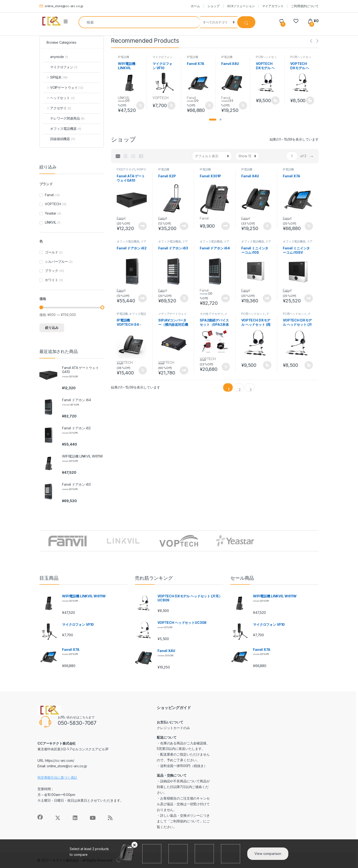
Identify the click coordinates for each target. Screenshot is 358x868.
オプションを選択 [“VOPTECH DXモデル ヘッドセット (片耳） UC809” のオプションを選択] (310, 100)
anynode (55, 57)
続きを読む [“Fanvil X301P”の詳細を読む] (226, 226)
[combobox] (140, 22)
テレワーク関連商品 (255, 315)
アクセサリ (57, 108)
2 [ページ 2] (240, 390)
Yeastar (51, 213)
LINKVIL (124, 98)
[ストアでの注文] (212, 156)
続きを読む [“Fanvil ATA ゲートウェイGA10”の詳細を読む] (142, 226)
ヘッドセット (59, 98)
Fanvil (191, 98)
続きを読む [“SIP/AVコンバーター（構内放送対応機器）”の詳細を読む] (184, 370)
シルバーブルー (56, 261)
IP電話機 (123, 57)
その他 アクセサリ (211, 314)
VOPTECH (161, 98)
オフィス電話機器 (128, 241)
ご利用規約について (305, 6)
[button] (213, 120)
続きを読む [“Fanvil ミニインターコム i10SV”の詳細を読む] (309, 298)
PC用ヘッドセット (253, 314)
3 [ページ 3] (251, 390)
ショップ (213, 6)
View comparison (268, 854)
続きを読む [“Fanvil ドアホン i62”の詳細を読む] (142, 298)
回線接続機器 (59, 139)
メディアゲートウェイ (172, 314)
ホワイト (51, 280)
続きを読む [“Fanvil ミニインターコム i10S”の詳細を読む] (267, 298)
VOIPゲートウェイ (63, 87)
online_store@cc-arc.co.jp (61, 6)
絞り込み (52, 328)
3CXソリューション (241, 6)
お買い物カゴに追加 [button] (140, 105)
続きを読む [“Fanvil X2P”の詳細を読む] (184, 226)
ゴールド (51, 252)
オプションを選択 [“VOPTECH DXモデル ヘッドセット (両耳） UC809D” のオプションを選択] (275, 100)
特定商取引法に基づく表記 (57, 777)
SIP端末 (55, 77)
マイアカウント (273, 6)
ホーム (195, 6)
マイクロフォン (162, 57)
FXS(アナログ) (126, 169)
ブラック (51, 271)
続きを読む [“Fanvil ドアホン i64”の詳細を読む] (226, 298)
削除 (134, 845)
